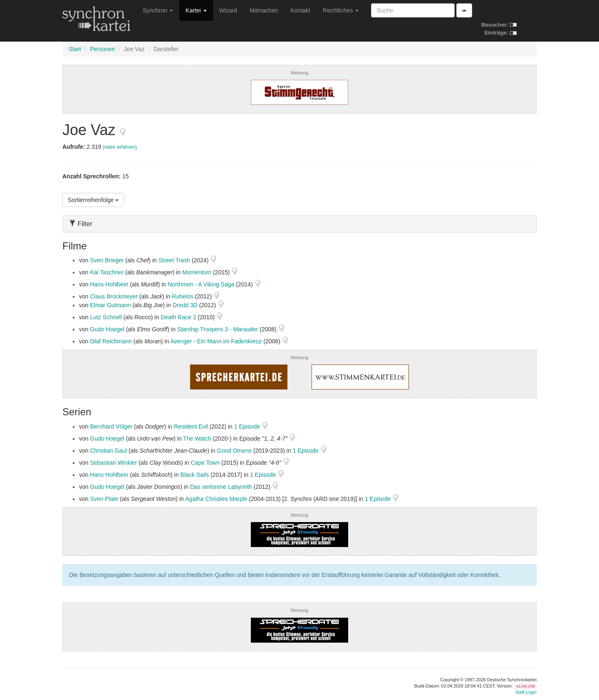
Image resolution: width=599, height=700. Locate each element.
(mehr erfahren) (120, 147)
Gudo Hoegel (107, 329)
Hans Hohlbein (109, 284)
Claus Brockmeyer (114, 296)
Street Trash (174, 260)
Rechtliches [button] (341, 10)
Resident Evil (191, 426)
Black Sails (195, 475)
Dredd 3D (185, 305)
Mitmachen (264, 10)
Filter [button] (81, 224)
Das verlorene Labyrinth (221, 487)
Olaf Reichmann (111, 341)
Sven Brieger (107, 260)
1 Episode (248, 426)
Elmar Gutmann (110, 305)
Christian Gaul (108, 451)
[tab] (299, 224)
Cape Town (205, 463)
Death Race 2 (178, 317)
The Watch (197, 439)
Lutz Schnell (106, 317)
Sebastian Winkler (113, 463)
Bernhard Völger (111, 426)
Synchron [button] (158, 10)
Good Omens (234, 451)
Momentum (197, 272)
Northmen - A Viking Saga (201, 284)
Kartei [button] (196, 10)
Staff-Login (526, 692)
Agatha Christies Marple (216, 499)
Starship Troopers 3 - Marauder (218, 329)
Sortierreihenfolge (93, 200)
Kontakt (301, 10)
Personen (102, 49)
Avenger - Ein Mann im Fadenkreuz (216, 341)
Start (75, 49)
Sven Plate (104, 499)
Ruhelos (182, 296)
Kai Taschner (107, 272)
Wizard (228, 10)
